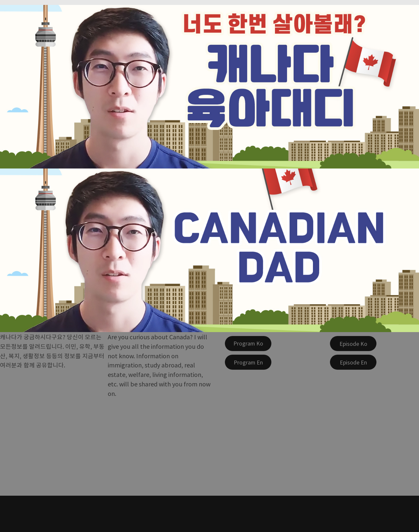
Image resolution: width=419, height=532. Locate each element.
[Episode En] (353, 362)
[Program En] (248, 362)
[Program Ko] (248, 344)
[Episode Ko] (353, 344)
